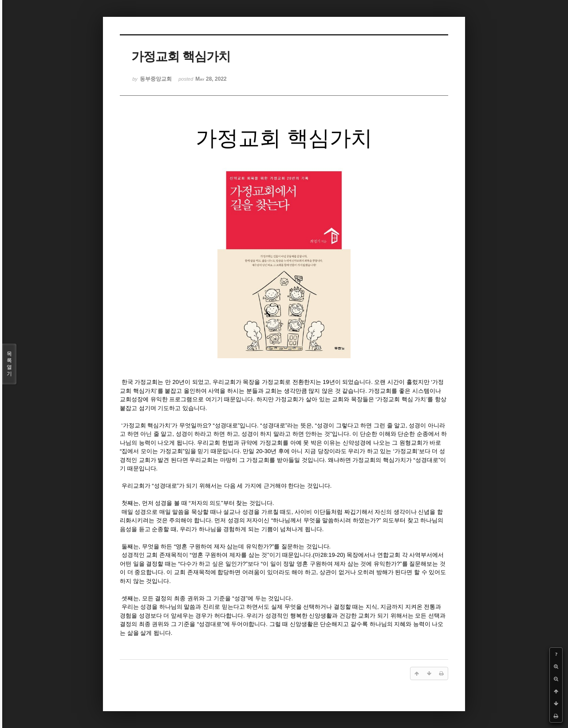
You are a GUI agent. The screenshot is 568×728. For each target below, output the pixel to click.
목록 (9, 364)
